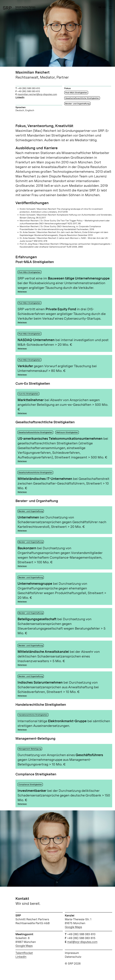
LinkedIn (20, 97)
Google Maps (73, 927)
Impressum (72, 953)
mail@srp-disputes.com (82, 942)
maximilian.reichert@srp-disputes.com (37, 94)
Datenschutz (73, 957)
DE (100, 7)
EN (104, 7)
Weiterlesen (22, 292)
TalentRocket (24, 953)
